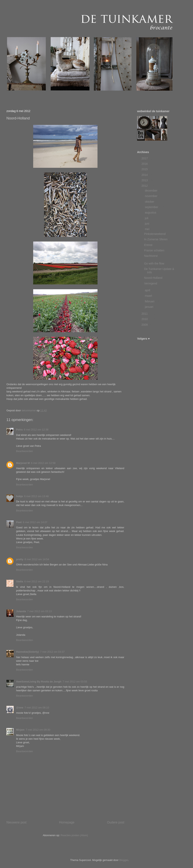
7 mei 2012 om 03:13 (39, 611)
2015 (145, 169)
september (152, 207)
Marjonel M (23, 463)
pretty (20, 559)
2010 (145, 319)
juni (147, 224)
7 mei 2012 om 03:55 (75, 682)
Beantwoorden (25, 451)
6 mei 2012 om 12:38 (36, 430)
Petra (19, 430)
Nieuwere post (16, 822)
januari (149, 307)
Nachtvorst (151, 256)
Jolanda (21, 611)
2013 (145, 180)
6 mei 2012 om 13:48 (36, 496)
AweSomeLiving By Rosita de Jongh (39, 682)
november (151, 196)
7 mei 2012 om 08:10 (37, 708)
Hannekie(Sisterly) (27, 652)
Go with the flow (154, 263)
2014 (145, 175)
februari (150, 301)
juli (147, 218)
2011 (145, 314)
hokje (20, 496)
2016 (145, 164)
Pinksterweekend (155, 234)
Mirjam (20, 730)
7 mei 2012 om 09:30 (38, 730)
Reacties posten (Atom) (74, 835)
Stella (20, 581)
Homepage (67, 822)
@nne (20, 708)
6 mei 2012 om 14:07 (35, 522)
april (148, 290)
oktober (150, 202)
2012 (145, 186)
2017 (145, 158)
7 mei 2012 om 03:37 (52, 652)
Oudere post (116, 822)
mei (147, 229)
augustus (151, 213)
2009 (145, 325)
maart (149, 296)
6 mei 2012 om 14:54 (37, 559)
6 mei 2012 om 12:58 (43, 463)
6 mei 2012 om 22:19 (37, 581)
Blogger (124, 860)
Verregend (151, 283)
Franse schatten (154, 250)
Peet (19, 522)
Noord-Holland (153, 278)
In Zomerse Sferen (156, 239)
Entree (148, 245)
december (151, 191)
